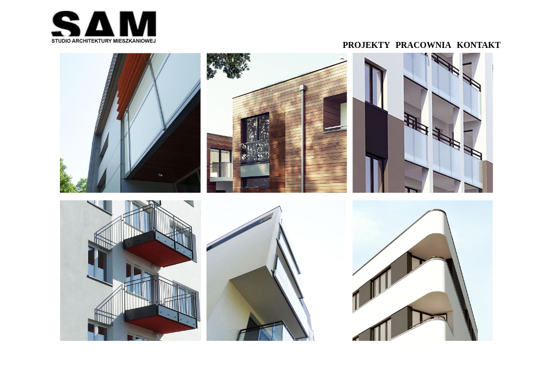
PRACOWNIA (423, 45)
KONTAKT (479, 45)
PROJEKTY (366, 45)
